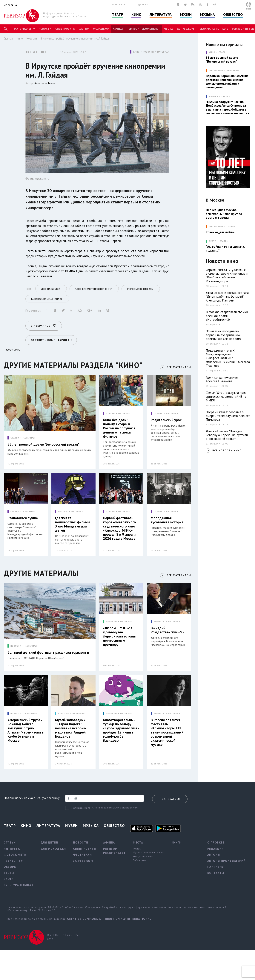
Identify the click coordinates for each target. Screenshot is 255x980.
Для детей (50, 842)
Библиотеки (140, 860)
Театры (137, 849)
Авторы (214, 855)
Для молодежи (53, 849)
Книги (176, 842)
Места (168, 29)
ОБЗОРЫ (63, 512)
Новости (45, 29)
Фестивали (83, 855)
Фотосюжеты (15, 855)
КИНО (136, 52)
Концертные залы (143, 856)
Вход (249, 9)
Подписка (141, 5)
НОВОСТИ (148, 52)
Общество (233, 15)
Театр (118, 15)
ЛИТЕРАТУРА (216, 71)
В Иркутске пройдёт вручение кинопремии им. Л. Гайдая (75, 39)
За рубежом (185, 29)
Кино (136, 15)
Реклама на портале (213, 29)
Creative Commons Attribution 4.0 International (109, 919)
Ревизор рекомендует (143, 29)
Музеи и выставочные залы (149, 852)
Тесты (9, 873)
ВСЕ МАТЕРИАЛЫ (179, 367)
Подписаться (170, 799)
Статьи (223, 52)
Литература (161, 15)
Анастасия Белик (45, 83)
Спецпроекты (65, 29)
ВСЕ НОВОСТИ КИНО (227, 450)
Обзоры (10, 867)
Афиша (118, 29)
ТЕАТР (212, 241)
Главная (8, 39)
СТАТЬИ (15, 438)
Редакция (216, 849)
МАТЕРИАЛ (163, 52)
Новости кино (222, 261)
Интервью (233, 71)
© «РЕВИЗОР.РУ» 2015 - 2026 (63, 937)
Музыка (208, 15)
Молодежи (101, 29)
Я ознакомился (81, 808)
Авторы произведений (227, 861)
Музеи (186, 15)
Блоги (9, 879)
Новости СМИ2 (12, 350)
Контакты (216, 873)
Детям (84, 29)
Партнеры (216, 867)
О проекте (119, 5)
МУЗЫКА (213, 96)
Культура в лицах (19, 885)
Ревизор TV (13, 861)
